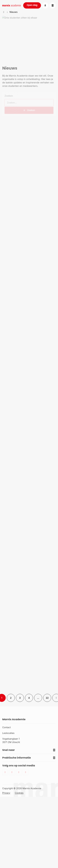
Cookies (19, 793)
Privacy (6, 793)
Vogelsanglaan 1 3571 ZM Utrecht (11, 740)
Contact (6, 727)
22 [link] (47, 698)
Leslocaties (8, 733)
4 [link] (29, 698)
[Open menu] (53, 5)
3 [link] (20, 698)
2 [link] (11, 698)
